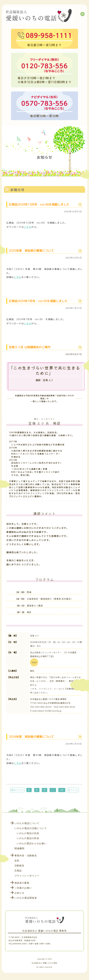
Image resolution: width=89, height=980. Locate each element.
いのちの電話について (27, 823)
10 (62, 790)
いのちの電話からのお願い (32, 843)
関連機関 (19, 848)
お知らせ (19, 893)
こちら (28, 227)
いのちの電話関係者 (26, 898)
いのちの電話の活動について (31, 828)
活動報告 (19, 866)
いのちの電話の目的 (28, 833)
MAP (34, 662)
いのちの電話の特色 (28, 838)
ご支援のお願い (23, 888)
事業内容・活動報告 (26, 856)
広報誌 (18, 871)
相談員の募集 (22, 883)
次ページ (73, 790)
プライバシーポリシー (27, 876)
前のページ (17, 790)
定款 (17, 861)
